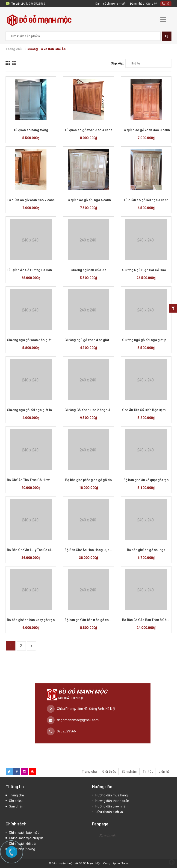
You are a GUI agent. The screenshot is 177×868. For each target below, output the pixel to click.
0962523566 (37, 4)
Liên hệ (164, 772)
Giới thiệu (109, 772)
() (168, 4)
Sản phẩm (129, 772)
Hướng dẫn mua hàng (112, 795)
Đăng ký (152, 4)
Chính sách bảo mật (24, 833)
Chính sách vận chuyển (26, 838)
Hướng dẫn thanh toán (112, 801)
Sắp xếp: (117, 63)
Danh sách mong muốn (111, 4)
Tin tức (148, 772)
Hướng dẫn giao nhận (111, 806)
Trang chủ (89, 772)
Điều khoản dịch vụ (109, 812)
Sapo (125, 863)
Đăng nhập (137, 4)
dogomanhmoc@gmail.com (78, 720)
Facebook (107, 836)
